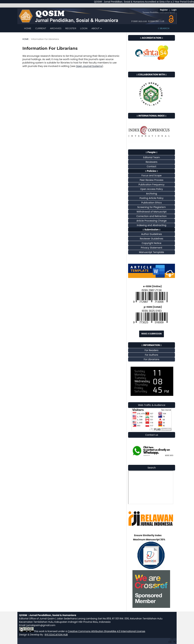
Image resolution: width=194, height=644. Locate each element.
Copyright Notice (152, 243)
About (96, 28)
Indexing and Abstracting (152, 225)
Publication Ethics (152, 203)
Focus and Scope (152, 175)
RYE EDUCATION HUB (56, 635)
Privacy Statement (152, 248)
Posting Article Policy (152, 198)
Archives (56, 28)
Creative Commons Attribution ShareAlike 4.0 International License (106, 631)
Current (41, 28)
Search (164, 28)
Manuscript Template (151, 252)
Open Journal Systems (89, 66)
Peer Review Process (152, 180)
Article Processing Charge (152, 221)
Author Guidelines (152, 234)
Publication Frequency (152, 185)
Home (28, 28)
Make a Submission (151, 334)
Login (84, 28)
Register (71, 28)
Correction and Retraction (151, 216)
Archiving (151, 194)
